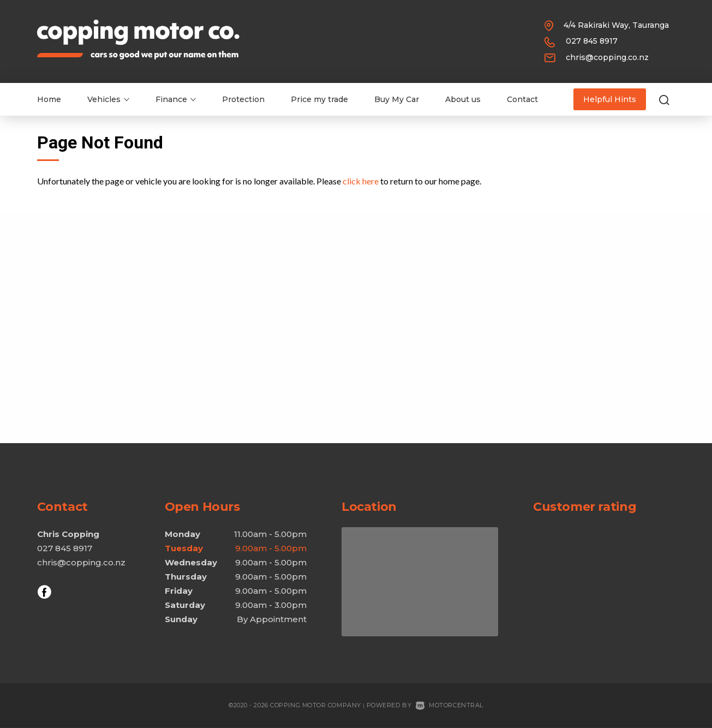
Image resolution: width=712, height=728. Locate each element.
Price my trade (319, 99)
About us (463, 99)
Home (49, 99)
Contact (522, 99)
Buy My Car (397, 99)
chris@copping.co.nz (607, 57)
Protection (243, 99)
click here (361, 181)
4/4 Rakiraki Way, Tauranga (616, 25)
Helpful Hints (610, 99)
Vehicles (108, 99)
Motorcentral (450, 705)
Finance (176, 99)
